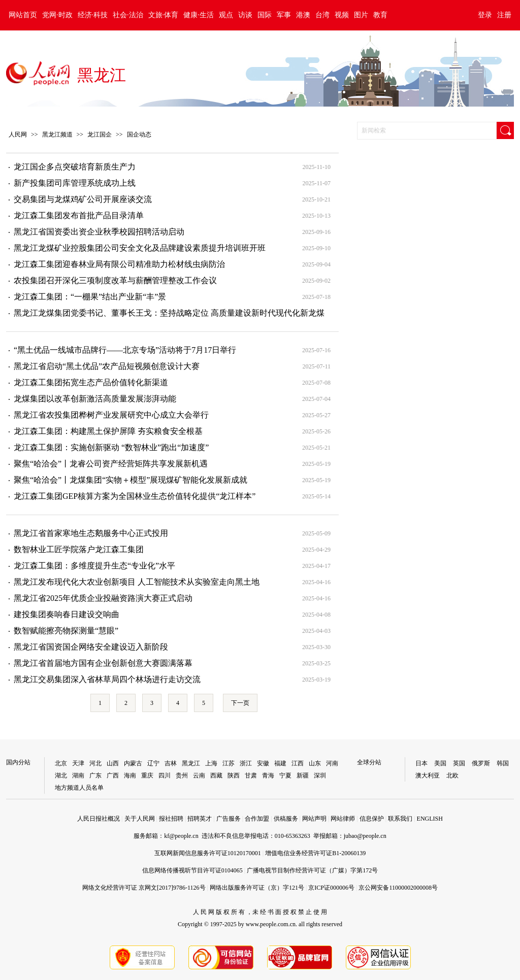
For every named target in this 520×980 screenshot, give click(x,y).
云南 (199, 775)
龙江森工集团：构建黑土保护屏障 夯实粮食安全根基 (108, 431)
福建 (280, 763)
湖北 (61, 775)
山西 (113, 763)
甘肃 (251, 775)
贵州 (182, 775)
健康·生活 (199, 15)
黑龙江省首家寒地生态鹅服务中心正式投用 (91, 533)
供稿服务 (286, 819)
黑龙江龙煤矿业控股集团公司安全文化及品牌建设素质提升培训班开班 (140, 248)
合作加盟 (257, 819)
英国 (459, 763)
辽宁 (153, 763)
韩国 (503, 763)
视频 (342, 15)
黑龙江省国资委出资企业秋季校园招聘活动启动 (99, 232)
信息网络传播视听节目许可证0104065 (192, 870)
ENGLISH (430, 819)
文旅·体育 (164, 15)
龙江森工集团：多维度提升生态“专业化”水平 (94, 566)
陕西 (234, 775)
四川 (165, 775)
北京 (61, 763)
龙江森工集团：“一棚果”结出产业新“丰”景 (90, 297)
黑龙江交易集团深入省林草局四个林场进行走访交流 (107, 679)
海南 (130, 775)
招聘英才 (200, 819)
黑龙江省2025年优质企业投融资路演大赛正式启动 (103, 598)
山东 (315, 763)
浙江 (246, 763)
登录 (485, 15)
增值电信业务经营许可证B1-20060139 (315, 853)
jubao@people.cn (365, 836)
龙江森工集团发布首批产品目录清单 (79, 215)
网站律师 (343, 819)
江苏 (229, 763)
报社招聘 (171, 819)
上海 (211, 763)
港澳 (303, 15)
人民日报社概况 (99, 819)
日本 (421, 763)
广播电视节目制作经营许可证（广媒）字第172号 (312, 870)
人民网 (18, 134)
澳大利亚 (428, 775)
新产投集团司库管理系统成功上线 (75, 183)
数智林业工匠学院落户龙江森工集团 (79, 549)
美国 (440, 763)
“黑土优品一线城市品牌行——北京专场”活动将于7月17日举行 (125, 350)
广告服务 (229, 819)
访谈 (245, 15)
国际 (265, 15)
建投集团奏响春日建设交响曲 (67, 614)
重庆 (147, 775)
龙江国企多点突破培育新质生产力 (75, 167)
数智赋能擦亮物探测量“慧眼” (66, 631)
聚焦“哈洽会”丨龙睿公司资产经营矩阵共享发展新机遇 (111, 464)
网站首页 (23, 15)
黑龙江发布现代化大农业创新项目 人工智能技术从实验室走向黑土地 (137, 582)
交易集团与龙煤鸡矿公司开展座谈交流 (83, 199)
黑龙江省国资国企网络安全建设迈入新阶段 (91, 647)
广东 (95, 775)
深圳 (320, 775)
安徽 (263, 763)
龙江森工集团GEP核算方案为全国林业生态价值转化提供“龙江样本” (135, 496)
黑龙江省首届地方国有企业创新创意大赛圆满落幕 (103, 663)
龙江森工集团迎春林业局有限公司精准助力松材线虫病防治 (119, 264)
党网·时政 (57, 15)
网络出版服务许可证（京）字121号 (257, 888)
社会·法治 (128, 15)
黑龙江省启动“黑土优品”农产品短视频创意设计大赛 (107, 366)
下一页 (240, 703)
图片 (361, 15)
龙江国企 (100, 134)
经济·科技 (93, 15)
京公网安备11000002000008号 (398, 888)
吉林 (171, 763)
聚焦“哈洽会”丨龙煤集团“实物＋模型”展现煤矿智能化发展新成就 (131, 480)
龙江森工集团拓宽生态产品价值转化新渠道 (91, 382)
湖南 (78, 775)
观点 (226, 15)
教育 (380, 15)
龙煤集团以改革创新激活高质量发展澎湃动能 (95, 399)
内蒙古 (133, 763)
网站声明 (314, 819)
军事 (284, 15)
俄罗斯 (481, 763)
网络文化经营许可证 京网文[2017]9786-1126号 (144, 888)
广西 (113, 775)
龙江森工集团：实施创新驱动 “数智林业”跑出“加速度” (111, 447)
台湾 (322, 15)
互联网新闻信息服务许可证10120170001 (208, 853)
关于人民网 (140, 819)
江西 (298, 763)
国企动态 (139, 134)
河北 (95, 763)
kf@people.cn (181, 836)
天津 (78, 763)
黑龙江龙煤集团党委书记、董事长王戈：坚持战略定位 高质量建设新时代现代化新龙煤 (169, 313)
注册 (504, 15)
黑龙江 (102, 75)
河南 (332, 763)
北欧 (452, 775)
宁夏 (285, 775)
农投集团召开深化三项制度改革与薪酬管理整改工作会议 (115, 280)
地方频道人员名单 (79, 788)
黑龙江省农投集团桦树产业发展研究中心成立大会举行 (111, 415)
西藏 (216, 775)
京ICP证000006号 (331, 888)
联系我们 (400, 819)
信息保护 (372, 819)
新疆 (303, 775)
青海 (268, 775)
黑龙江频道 (57, 134)
